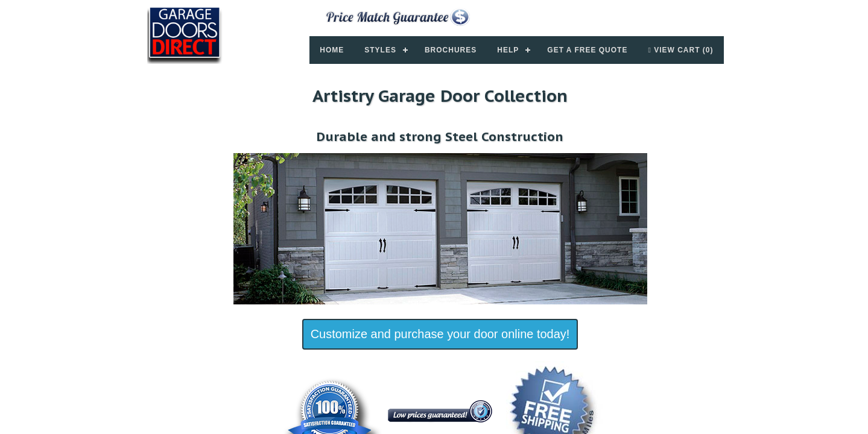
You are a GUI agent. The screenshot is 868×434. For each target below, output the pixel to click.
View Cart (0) (680, 50)
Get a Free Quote (587, 50)
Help (508, 50)
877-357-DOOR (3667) (635, 14)
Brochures (451, 50)
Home (332, 50)
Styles (380, 50)
